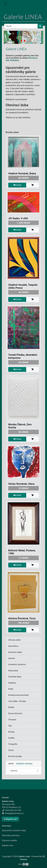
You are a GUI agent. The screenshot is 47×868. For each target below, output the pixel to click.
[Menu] (6, 3)
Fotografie (13, 744)
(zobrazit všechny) (23, 764)
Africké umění (14, 640)
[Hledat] (21, 26)
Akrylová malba (15, 652)
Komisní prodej (15, 756)
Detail (17, 185)
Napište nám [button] (10, 819)
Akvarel (12, 658)
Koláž (11, 689)
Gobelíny (12, 683)
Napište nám (8, 845)
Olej (10, 726)
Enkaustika (13, 671)
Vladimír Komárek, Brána (22, 173)
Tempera (12, 720)
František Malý (15, 677)
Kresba (11, 732)
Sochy (11, 750)
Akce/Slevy (13, 646)
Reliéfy (11, 707)
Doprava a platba (9, 840)
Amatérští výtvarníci (17, 664)
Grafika (11, 738)
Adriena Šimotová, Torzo (22, 618)
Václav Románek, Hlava (21, 484)
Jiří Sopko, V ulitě (18, 218)
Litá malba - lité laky (17, 701)
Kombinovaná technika (18, 695)
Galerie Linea (24, 856)
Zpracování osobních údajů (14, 830)
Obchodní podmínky (11, 835)
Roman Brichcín (15, 713)
